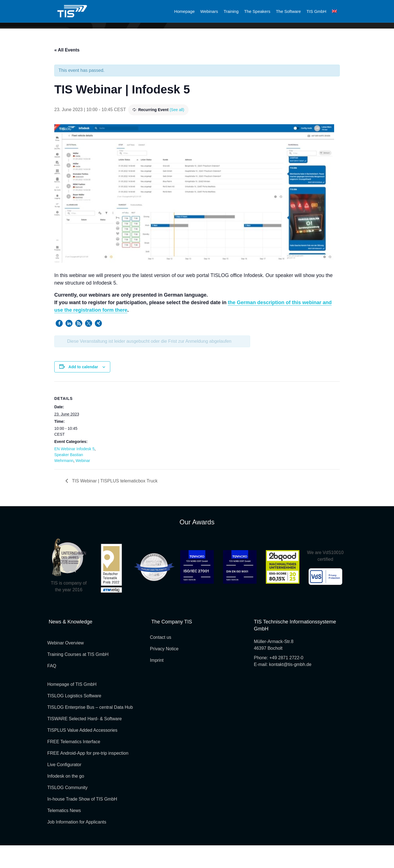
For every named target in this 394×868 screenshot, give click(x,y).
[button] (59, 346)
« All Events (67, 73)
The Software (288, 11)
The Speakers (257, 11)
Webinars (209, 11)
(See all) (177, 132)
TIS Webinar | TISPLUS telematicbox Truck (114, 504)
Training (231, 11)
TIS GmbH (316, 11)
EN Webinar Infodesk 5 (74, 471)
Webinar (83, 483)
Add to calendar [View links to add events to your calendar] (83, 390)
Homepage (184, 11)
